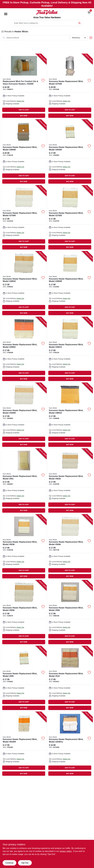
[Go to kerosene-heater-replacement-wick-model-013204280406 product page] (24, 152)
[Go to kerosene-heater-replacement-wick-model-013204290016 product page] (24, 349)
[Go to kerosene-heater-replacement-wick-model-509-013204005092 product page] (24, 678)
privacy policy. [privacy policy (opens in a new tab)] (66, 851)
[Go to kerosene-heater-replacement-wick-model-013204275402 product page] (70, 86)
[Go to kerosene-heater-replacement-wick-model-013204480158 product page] (70, 415)
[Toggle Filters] (91, 38)
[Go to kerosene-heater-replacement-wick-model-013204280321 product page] (24, 284)
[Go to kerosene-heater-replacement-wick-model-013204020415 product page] (70, 744)
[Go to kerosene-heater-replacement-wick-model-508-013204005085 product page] (70, 613)
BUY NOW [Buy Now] (24, 116)
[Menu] (6, 14)
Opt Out (25, 863)
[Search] (80, 23)
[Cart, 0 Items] (89, 12)
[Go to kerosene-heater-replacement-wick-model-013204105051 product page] (24, 613)
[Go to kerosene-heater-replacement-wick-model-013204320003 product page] (24, 415)
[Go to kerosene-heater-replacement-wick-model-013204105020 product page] (70, 481)
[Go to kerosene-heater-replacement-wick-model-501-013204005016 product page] (24, 481)
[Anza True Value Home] (47, 12)
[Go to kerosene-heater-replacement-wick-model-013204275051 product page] (70, 218)
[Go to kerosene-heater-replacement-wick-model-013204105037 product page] (24, 547)
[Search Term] (47, 23)
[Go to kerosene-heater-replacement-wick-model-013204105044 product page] (70, 547)
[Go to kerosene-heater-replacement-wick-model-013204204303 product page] (70, 152)
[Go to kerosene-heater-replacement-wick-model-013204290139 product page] (70, 349)
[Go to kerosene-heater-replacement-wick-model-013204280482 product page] (70, 284)
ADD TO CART (24, 110)
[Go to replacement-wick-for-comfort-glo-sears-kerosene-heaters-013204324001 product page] (24, 86)
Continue (9, 863)
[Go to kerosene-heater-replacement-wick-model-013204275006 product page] (24, 218)
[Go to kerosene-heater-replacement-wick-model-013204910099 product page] (24, 744)
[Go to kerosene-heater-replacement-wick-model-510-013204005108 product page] (70, 678)
